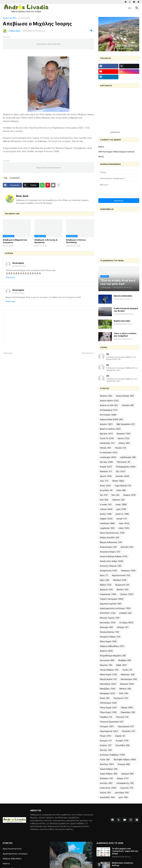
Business (124, 434)
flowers (130, 495)
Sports (106, 476)
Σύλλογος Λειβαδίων (112, 755)
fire (104, 495)
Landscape (108, 457)
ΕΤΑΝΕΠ (125, 613)
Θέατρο (123, 627)
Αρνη (104, 575)
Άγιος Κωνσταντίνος (112, 533)
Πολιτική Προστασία (112, 722)
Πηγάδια (106, 717)
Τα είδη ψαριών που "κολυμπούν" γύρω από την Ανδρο (125, 851)
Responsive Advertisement (48, 44)
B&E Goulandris (126, 424)
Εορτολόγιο (115, 132)
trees (124, 523)
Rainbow (106, 471)
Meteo (101, 147)
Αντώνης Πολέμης (111, 566)
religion (106, 519)
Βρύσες (123, 590)
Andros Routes (125, 396)
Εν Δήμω (126, 623)
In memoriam (24, 18)
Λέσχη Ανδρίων (109, 670)
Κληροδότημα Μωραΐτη (113, 656)
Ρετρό (106, 736)
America (106, 396)
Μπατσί (125, 689)
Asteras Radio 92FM (111, 419)
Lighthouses (128, 457)
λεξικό (105, 793)
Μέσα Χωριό (108, 675)
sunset (122, 519)
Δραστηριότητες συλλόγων (115, 608)
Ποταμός (107, 726)
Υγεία (105, 760)
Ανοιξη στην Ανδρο (112, 561)
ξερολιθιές (107, 797)
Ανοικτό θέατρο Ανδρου (114, 556)
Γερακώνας (108, 594)
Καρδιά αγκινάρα (122, 321)
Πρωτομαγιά (126, 726)
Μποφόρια (108, 693)
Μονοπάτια (108, 684)
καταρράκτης (125, 783)
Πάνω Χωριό (108, 708)
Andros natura (109, 401)
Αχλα (105, 580)
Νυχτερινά (121, 698)
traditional (107, 523)
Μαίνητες (128, 675)
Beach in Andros (110, 429)
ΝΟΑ (124, 693)
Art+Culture (108, 415)
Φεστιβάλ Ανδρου (125, 760)
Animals (128, 405)
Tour (104, 481)
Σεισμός (106, 741)
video (124, 528)
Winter (118, 481)
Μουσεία (127, 684)
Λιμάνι (127, 670)
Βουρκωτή (122, 585)
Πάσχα (127, 708)
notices (106, 509)
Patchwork (123, 462)
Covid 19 (107, 438)
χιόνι (123, 797)
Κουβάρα (125, 660)
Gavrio (123, 438)
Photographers (126, 467)
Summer (122, 476)
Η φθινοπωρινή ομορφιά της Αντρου (126, 310)
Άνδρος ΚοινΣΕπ (110, 538)
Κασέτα (106, 651)
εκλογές (106, 783)
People (106, 467)
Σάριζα (120, 736)
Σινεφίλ (122, 741)
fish (115, 495)
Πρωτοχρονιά (109, 731)
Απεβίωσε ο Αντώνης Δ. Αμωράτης (46, 241)
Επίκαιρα (106, 627)
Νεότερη (8, 353)
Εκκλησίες (108, 623)
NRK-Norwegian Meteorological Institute (116, 152)
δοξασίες (106, 778)
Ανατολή (127, 547)
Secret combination (123, 296)
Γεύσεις (127, 594)
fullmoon (118, 500)
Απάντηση (10, 277)
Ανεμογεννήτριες (110, 552)
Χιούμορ (124, 764)
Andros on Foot (109, 405)
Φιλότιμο (107, 764)
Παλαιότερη (87, 353)
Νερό (105, 698)
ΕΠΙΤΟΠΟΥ (108, 613)
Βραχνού (106, 590)
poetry (106, 514)
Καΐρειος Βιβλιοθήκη (112, 646)
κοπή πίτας (108, 788)
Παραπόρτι (128, 712)
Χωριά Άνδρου (109, 769)
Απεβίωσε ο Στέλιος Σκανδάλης (76, 241)
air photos (106, 490)
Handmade (107, 443)
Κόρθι (121, 665)
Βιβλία (106, 585)
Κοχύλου (106, 665)
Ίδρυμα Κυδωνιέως (111, 542)
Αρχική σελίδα (9, 18)
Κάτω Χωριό (108, 641)
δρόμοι (123, 778)
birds (121, 490)
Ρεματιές (129, 731)
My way (106, 462)
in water (106, 504)
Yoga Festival (123, 486)
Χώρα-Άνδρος (109, 774)
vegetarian (107, 528)
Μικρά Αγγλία (108, 679)
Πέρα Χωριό (108, 712)
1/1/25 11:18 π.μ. (19, 293)
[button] (130, 8)
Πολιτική (122, 717)
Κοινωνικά (107, 660)
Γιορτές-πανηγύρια (112, 599)
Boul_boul (22, 196)
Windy (101, 156)
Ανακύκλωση (108, 547)
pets (121, 509)
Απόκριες (128, 571)
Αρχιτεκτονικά (121, 575)
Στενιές (106, 750)
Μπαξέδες (108, 689)
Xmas (105, 486)
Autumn (106, 424)
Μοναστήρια (129, 679)
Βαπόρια (120, 580)
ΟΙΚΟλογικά (108, 703)
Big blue (106, 434)
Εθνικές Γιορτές (110, 618)
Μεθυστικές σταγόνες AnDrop (123, 864)
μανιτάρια (122, 793)
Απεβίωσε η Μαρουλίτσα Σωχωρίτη (15, 241)
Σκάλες (106, 745)
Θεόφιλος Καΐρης (110, 637)
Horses (105, 448)
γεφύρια (127, 774)
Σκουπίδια (123, 745)
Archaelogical (109, 410)
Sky (121, 471)
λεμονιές (127, 788)
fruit (104, 500)
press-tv (122, 514)
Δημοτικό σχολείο (111, 604)
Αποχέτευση (109, 571)
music (121, 504)
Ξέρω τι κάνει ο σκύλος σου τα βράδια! (125, 335)
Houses (121, 448)
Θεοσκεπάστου (109, 632)
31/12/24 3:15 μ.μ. (19, 266)
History (124, 443)
